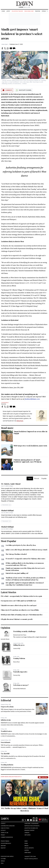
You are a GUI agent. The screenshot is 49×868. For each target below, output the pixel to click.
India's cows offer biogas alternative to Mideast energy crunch (26, 550)
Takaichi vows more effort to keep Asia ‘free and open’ (19, 605)
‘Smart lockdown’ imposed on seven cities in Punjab (31, 432)
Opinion (44, 11)
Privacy (3, 835)
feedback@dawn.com (32, 399)
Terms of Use (5, 833)
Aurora (27, 850)
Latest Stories (8, 592)
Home (3, 11)
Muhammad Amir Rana (20, 635)
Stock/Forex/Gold (6, 843)
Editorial (6, 700)
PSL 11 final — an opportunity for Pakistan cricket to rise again (21, 596)
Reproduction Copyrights (32, 826)
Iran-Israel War (29, 11)
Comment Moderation (7, 837)
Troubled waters (6, 731)
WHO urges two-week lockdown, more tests (30, 446)
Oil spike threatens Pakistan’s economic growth (17, 619)
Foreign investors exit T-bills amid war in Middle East (18, 601)
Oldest (30, 478)
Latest (8, 11)
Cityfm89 (3, 859)
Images (26, 846)
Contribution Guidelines (8, 826)
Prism (26, 843)
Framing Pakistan (19, 658)
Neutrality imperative (20, 672)
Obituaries (28, 835)
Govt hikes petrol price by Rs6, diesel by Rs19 (21, 545)
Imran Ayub (5, 44)
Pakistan (38, 11)
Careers (27, 833)
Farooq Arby (17, 675)
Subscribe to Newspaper (31, 824)
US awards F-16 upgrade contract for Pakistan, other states (25, 559)
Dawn (26, 841)
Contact (3, 824)
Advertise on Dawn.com (31, 828)
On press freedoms (7, 707)
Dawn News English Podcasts (11, 777)
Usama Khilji (17, 648)
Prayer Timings (5, 841)
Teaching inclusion (7, 765)
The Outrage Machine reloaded (16, 554)
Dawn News (28, 853)
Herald (3, 861)
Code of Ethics (5, 828)
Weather (3, 846)
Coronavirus (5, 403)
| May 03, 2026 (24, 7)
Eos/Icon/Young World (7, 856)
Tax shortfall (5, 754)
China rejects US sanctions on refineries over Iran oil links (20, 610)
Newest (37, 478)
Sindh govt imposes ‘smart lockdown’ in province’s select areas (22, 34)
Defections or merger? (21, 685)
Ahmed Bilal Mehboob (19, 689)
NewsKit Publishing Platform (31, 859)
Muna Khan (17, 662)
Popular (44, 478)
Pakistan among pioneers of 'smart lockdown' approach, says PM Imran (28, 461)
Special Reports (29, 848)
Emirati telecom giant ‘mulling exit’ (17, 573)
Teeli (2, 863)
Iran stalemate (6, 742)
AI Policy (3, 830)
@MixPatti (20, 421)
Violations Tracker (17, 11)
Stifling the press (19, 645)
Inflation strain (6, 720)
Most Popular (9, 541)
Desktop (3, 848)
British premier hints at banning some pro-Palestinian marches (22, 615)
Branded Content (29, 830)
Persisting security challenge (24, 631)
